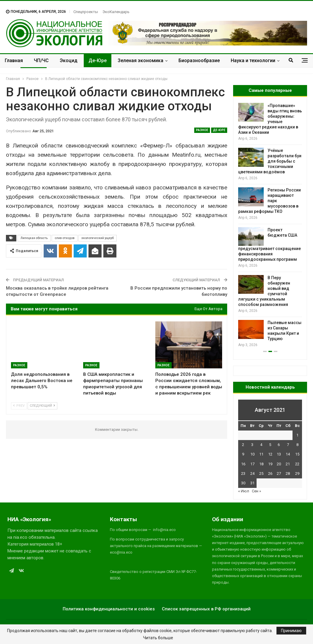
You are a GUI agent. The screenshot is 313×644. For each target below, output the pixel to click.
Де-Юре (98, 61)
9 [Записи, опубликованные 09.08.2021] (243, 454)
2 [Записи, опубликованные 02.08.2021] (243, 445)
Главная (14, 61)
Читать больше (158, 638)
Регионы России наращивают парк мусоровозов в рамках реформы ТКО (269, 201)
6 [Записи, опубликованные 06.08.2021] (279, 445)
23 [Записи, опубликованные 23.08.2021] (243, 473)
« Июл (244, 491)
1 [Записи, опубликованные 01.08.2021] (297, 435)
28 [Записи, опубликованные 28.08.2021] (288, 473)
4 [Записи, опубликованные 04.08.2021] (261, 445)
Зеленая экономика (140, 61)
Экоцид (69, 61)
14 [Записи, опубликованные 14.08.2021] (288, 454)
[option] (270, 226)
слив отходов (65, 238)
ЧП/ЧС (41, 61)
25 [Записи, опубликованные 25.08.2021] (261, 473)
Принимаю (291, 631)
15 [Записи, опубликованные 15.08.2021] (297, 454)
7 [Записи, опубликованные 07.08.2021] (288, 445)
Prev (19, 406)
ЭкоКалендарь (116, 12)
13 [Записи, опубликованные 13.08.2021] (279, 454)
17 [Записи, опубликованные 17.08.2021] (252, 464)
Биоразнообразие (199, 61)
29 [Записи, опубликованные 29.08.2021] (297, 473)
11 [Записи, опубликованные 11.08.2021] (261, 454)
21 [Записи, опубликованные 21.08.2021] (288, 464)
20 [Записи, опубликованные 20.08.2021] (279, 464)
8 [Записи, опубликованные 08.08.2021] (297, 445)
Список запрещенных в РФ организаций (206, 609)
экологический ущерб (98, 238)
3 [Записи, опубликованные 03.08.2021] (252, 445)
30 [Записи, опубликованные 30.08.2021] (243, 483)
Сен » (256, 491)
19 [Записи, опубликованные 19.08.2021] (270, 464)
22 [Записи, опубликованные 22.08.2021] (297, 464)
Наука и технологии (253, 61)
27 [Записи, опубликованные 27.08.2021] (279, 473)
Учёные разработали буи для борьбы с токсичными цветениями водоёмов (270, 161)
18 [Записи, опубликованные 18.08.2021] (261, 464)
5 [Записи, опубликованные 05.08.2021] (270, 445)
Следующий (42, 406)
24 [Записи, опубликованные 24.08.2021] (252, 473)
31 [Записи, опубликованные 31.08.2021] (252, 483)
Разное (202, 130)
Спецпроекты (86, 12)
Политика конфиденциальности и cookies (109, 609)
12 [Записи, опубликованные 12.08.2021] (270, 454)
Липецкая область (34, 238)
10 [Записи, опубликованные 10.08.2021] (252, 454)
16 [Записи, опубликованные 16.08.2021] (243, 464)
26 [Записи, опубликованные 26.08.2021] (270, 473)
